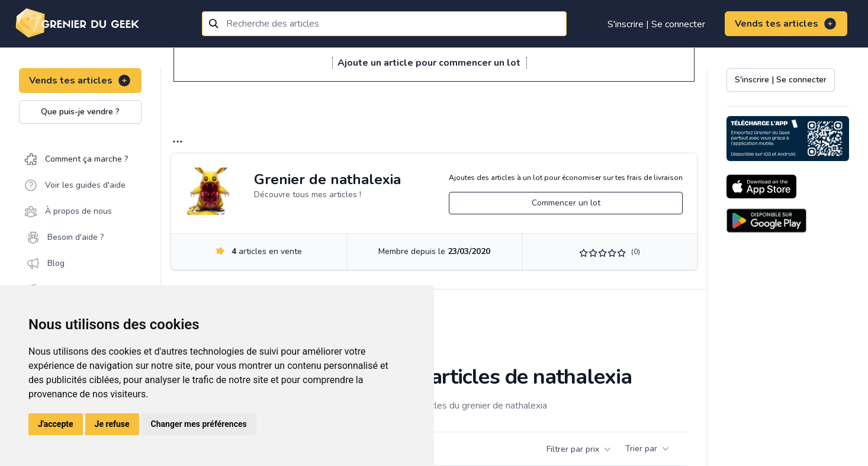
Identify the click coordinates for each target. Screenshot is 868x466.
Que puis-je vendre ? (80, 112)
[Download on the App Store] (761, 187)
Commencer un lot (566, 203)
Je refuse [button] (112, 424)
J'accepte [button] (56, 424)
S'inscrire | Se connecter (656, 24)
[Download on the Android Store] (766, 221)
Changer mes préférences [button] (199, 424)
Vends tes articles (786, 24)
